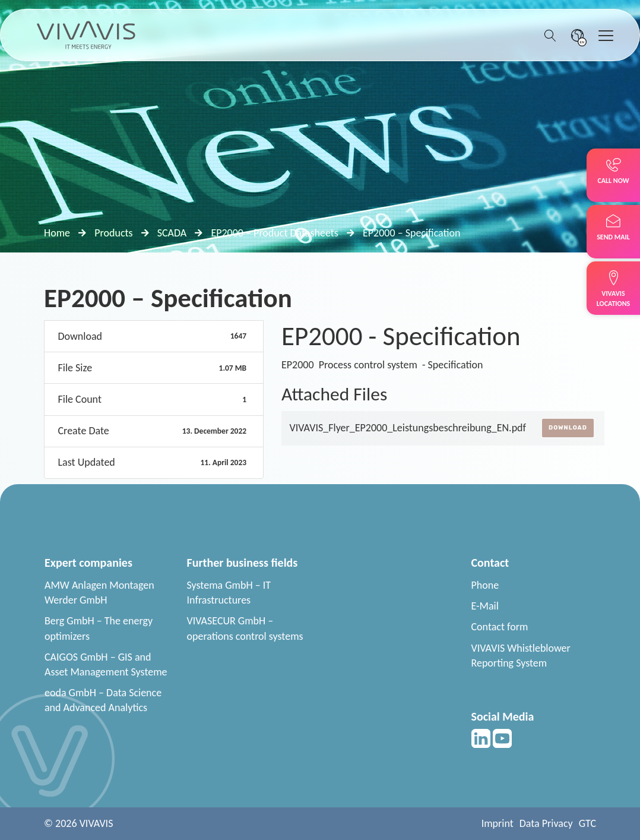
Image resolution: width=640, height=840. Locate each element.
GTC (587, 823)
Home (57, 233)
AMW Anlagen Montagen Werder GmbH (99, 593)
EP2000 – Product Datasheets (274, 233)
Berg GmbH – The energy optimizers (99, 628)
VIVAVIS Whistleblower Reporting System (521, 656)
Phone (485, 585)
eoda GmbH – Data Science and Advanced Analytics (103, 700)
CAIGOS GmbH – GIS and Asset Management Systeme (106, 664)
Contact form (500, 627)
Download (568, 428)
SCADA (172, 233)
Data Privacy (546, 823)
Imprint (498, 823)
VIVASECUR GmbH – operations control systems (245, 628)
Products (113, 233)
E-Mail (485, 606)
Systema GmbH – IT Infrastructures (229, 593)
